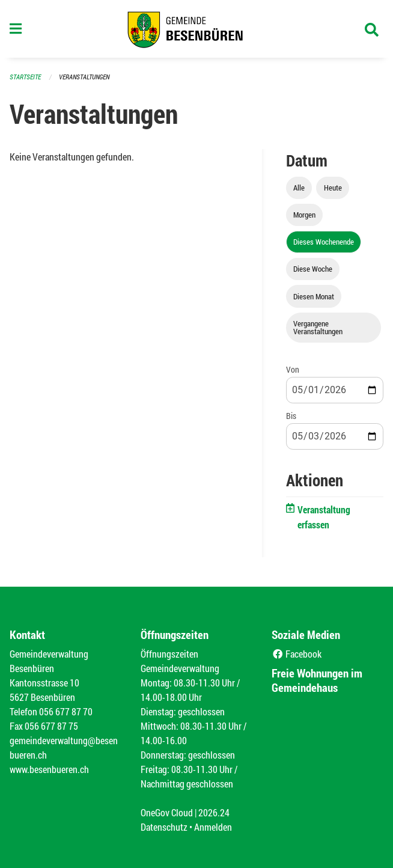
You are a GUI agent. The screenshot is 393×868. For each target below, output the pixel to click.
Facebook (297, 654)
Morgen (304, 215)
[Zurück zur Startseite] (196, 29)
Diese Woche (313, 269)
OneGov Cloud (167, 812)
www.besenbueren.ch (49, 769)
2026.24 (214, 812)
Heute (333, 188)
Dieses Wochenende (324, 242)
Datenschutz (164, 827)
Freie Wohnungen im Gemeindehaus (317, 680)
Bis (291, 416)
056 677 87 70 (66, 711)
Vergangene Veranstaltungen (318, 327)
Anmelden (213, 827)
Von (293, 369)
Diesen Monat (314, 296)
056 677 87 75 (51, 726)
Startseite (25, 77)
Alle (299, 188)
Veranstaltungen (84, 77)
